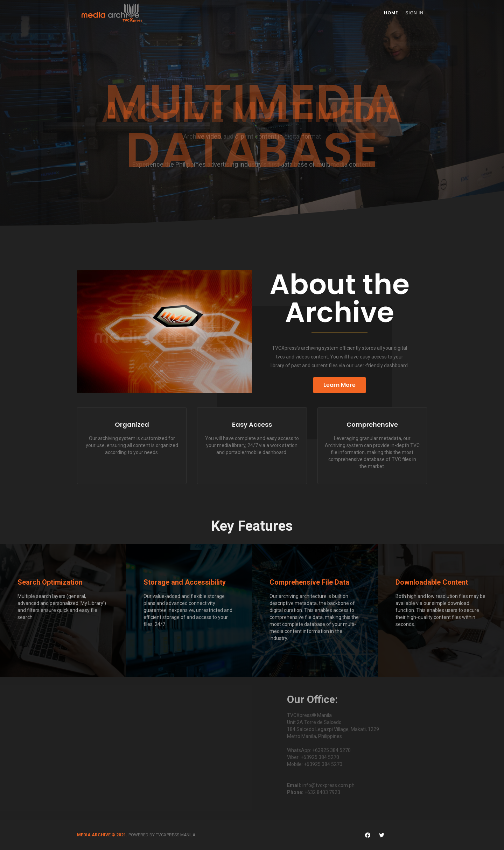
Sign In (414, 13)
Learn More (339, 385)
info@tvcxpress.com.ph (328, 785)
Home (391, 13)
